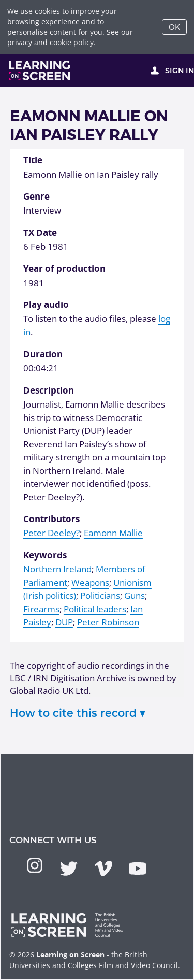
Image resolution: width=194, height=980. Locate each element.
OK (174, 27)
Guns (135, 596)
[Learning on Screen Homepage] (40, 71)
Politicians (100, 596)
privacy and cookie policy (50, 42)
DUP (64, 622)
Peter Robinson (108, 622)
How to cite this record (77, 713)
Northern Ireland (57, 569)
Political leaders (95, 609)
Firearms (41, 609)
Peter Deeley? (51, 533)
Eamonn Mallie (113, 533)
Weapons (90, 583)
